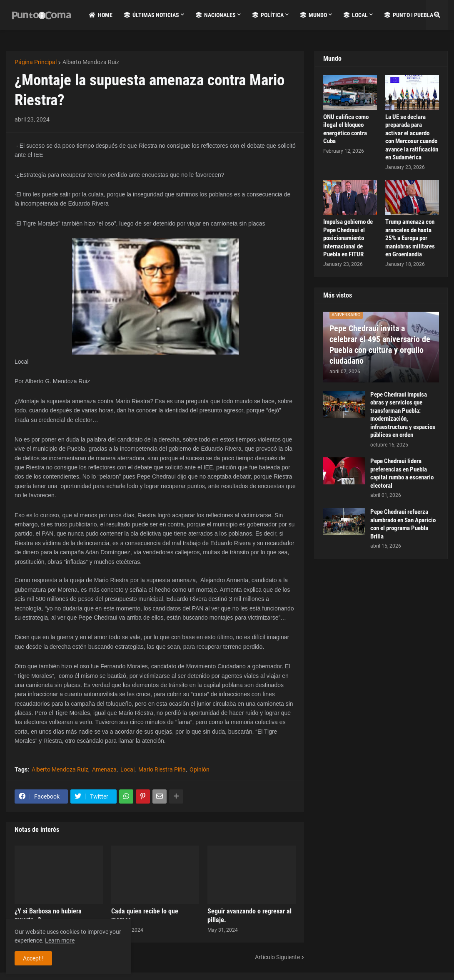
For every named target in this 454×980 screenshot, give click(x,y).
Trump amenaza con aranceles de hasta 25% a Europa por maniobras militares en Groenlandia (410, 238)
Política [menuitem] (268, 15)
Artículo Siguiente (277, 957)
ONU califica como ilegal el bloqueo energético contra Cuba (346, 129)
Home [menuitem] (101, 15)
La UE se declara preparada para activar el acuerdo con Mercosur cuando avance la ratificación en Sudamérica (412, 137)
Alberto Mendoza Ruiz (91, 62)
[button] (437, 15)
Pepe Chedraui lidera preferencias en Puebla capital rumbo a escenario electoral (402, 473)
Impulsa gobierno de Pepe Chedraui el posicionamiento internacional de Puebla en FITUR (348, 238)
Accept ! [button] (33, 958)
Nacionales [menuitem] (216, 15)
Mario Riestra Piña (162, 769)
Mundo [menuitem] (314, 15)
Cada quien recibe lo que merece (145, 915)
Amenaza (104, 769)
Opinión (200, 769)
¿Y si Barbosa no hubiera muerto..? (48, 915)
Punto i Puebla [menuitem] (409, 15)
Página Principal (36, 62)
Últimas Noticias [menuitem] (152, 15)
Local (127, 769)
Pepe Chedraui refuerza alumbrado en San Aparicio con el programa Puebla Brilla (403, 524)
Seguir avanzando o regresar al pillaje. (249, 915)
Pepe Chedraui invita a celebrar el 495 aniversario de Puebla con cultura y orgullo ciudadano (380, 345)
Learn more (60, 940)
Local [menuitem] (356, 15)
